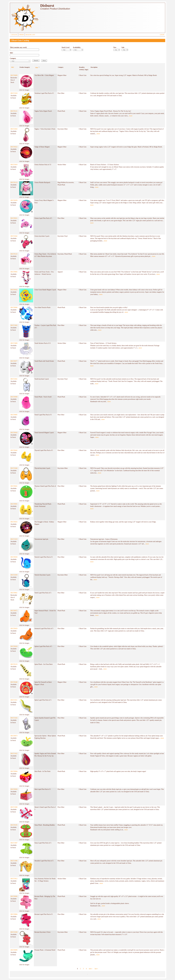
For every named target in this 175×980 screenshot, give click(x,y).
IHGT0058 (14, 789)
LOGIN (162, 35)
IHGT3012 (14, 879)
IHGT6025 (14, 522)
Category (13, 58)
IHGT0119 (14, 664)
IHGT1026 (14, 718)
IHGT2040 (14, 468)
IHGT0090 (14, 307)
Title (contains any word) (18, 47)
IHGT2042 (14, 236)
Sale (123, 47)
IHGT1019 (14, 539)
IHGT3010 (14, 165)
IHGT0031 (14, 218)
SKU (11, 53)
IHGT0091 (14, 504)
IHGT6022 (14, 147)
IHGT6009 (14, 75)
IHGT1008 (14, 807)
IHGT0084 (14, 914)
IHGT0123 (14, 182)
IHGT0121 (14, 111)
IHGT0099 (14, 950)
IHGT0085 (14, 415)
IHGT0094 (14, 771)
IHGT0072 (14, 611)
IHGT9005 (14, 272)
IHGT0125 (14, 254)
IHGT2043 (14, 129)
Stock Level (66, 47)
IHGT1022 (14, 754)
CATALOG (14, 35)
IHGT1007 (14, 843)
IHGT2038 (14, 932)
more (131, 116)
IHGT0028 (14, 646)
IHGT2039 (14, 575)
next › (91, 969)
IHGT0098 (14, 397)
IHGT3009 (14, 343)
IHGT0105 (14, 825)
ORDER (21, 35)
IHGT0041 (14, 486)
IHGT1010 (14, 93)
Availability (77, 47)
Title (38, 67)
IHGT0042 (14, 450)
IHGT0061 (14, 593)
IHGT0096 (14, 896)
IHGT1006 (14, 861)
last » (96, 969)
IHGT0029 (14, 629)
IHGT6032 (14, 290)
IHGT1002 (14, 325)
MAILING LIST (30, 35)
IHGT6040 (14, 682)
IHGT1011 (14, 700)
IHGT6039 (14, 200)
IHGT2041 (14, 379)
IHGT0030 (14, 557)
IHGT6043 (14, 433)
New (115, 47)
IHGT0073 (14, 736)
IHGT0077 (14, 361)
